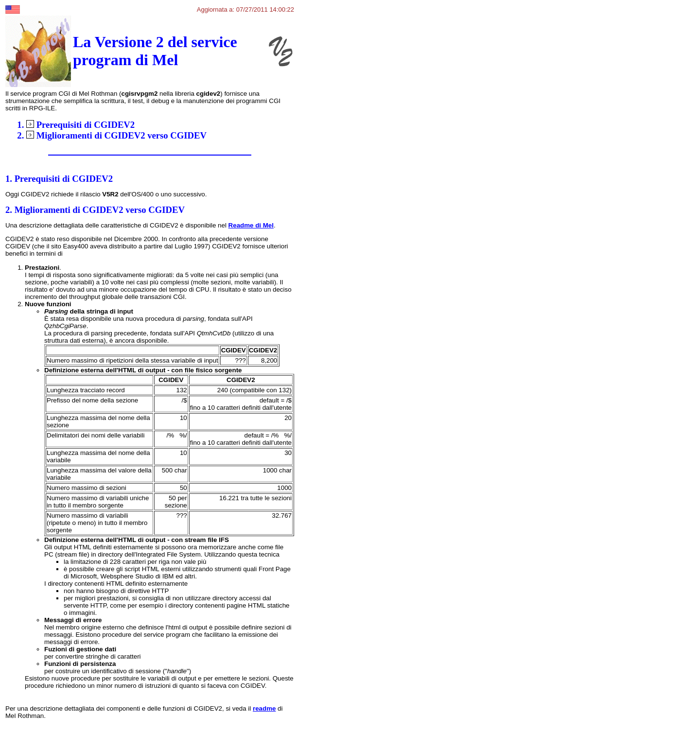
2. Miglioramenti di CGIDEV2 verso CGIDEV (95, 210)
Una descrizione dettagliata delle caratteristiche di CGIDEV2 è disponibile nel (117, 225)
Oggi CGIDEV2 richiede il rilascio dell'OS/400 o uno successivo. (106, 194)
